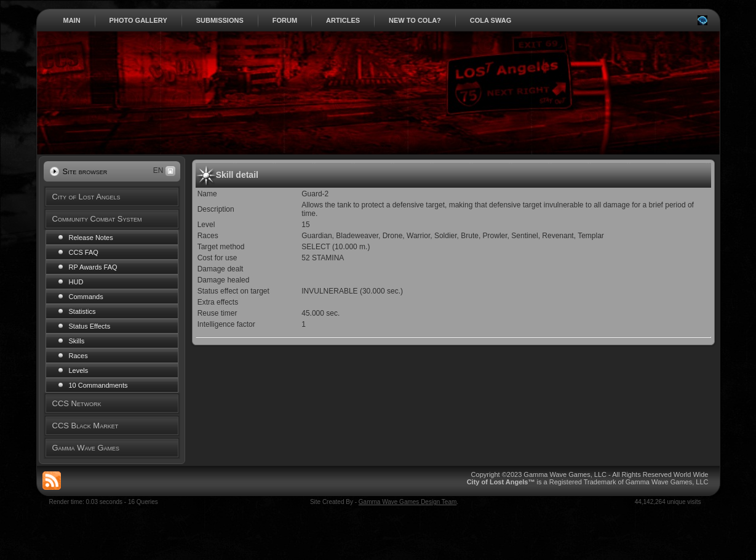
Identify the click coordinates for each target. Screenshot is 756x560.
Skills (77, 341)
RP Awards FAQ (93, 267)
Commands (86, 297)
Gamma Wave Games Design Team (408, 502)
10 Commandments (98, 385)
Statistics (82, 311)
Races (78, 356)
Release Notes (91, 238)
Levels (79, 370)
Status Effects (90, 326)
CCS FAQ (84, 252)
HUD (76, 282)
